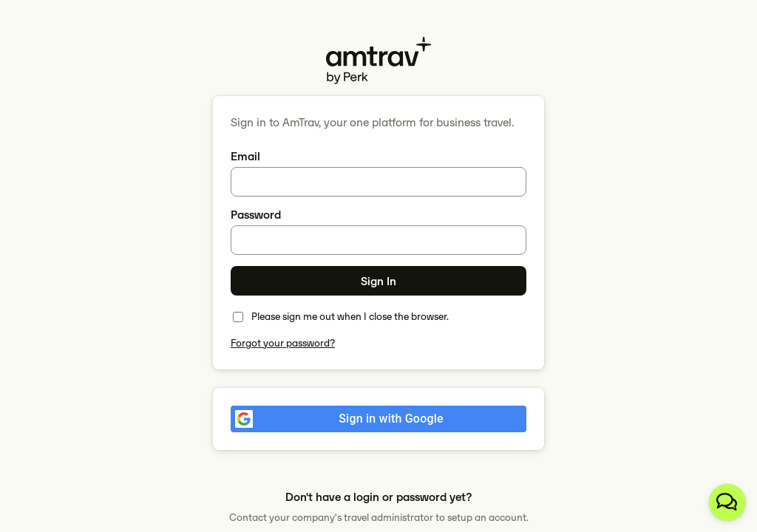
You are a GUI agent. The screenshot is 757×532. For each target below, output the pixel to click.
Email (245, 156)
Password (256, 215)
